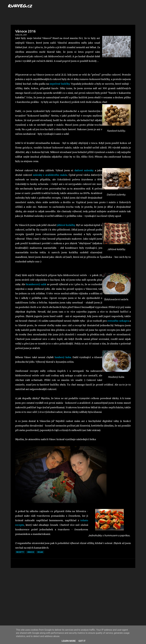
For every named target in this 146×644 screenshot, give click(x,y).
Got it (82, 641)
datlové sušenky (84, 170)
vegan (40, 552)
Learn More (69, 641)
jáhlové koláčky (66, 225)
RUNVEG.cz (20, 6)
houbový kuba (63, 357)
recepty (20, 552)
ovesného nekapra (118, 321)
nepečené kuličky (60, 84)
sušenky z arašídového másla (50, 175)
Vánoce (31, 552)
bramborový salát (36, 284)
